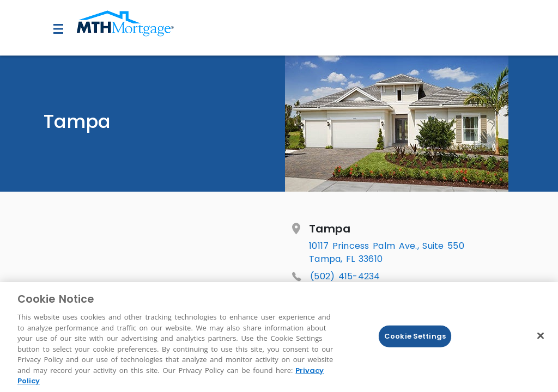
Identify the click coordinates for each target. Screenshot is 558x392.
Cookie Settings (415, 336)
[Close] (541, 336)
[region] (279, 337)
